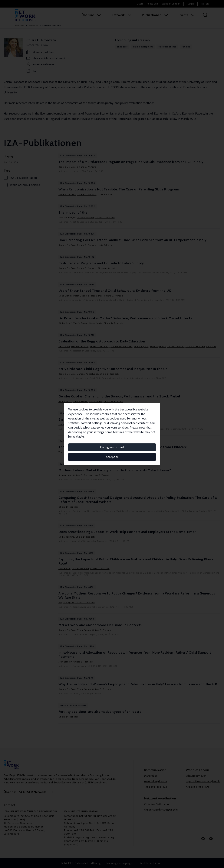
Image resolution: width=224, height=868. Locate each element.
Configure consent (112, 447)
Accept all (112, 457)
